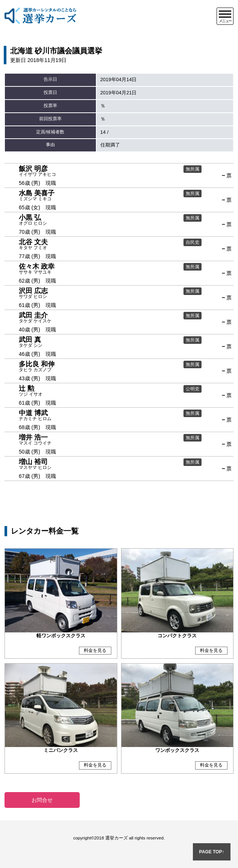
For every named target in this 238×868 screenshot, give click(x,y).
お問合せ (42, 800)
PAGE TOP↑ (212, 852)
